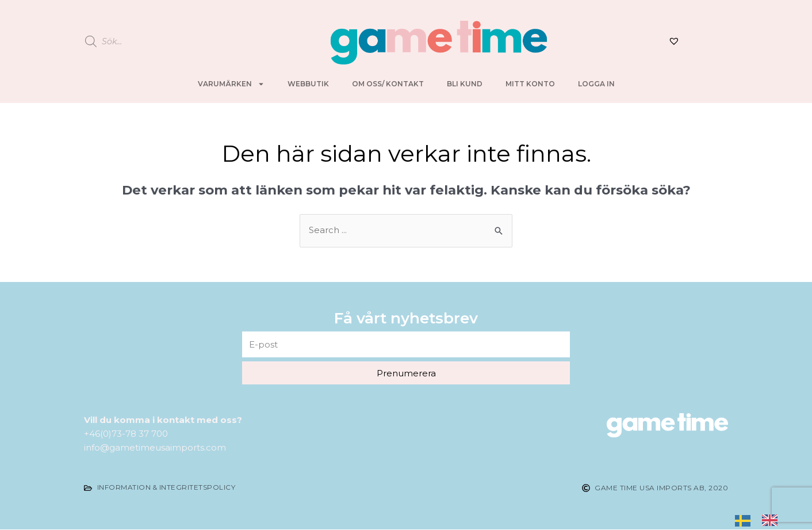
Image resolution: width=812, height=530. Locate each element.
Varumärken (231, 84)
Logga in (596, 84)
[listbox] (762, 520)
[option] (773, 519)
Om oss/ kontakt (388, 84)
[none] (746, 520)
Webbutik (308, 84)
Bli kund (465, 84)
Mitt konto (530, 84)
